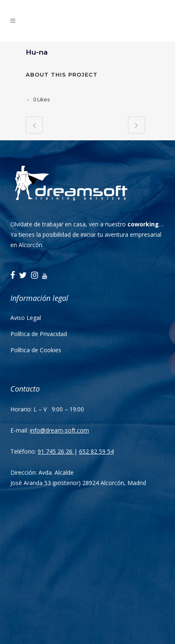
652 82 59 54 (96, 451)
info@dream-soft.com (59, 430)
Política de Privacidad (39, 334)
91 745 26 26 (56, 451)
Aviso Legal (26, 318)
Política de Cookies (36, 350)
